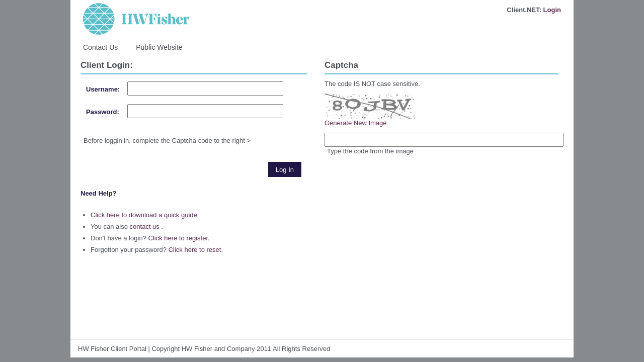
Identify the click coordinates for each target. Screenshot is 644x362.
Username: (103, 89)
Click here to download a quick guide (144, 215)
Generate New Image (356, 123)
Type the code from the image (370, 151)
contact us (145, 227)
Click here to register (178, 238)
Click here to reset (195, 250)
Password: (103, 112)
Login (552, 10)
